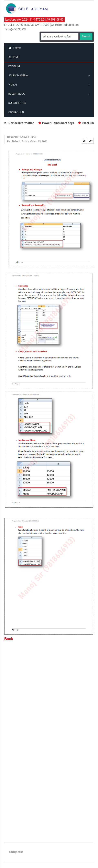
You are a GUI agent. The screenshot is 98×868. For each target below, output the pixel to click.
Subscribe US (17, 103)
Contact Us (16, 112)
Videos (14, 85)
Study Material (20, 75)
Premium (14, 66)
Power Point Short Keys (59, 123)
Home (14, 48)
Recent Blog (18, 94)
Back (9, 639)
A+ (91, 141)
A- (85, 141)
